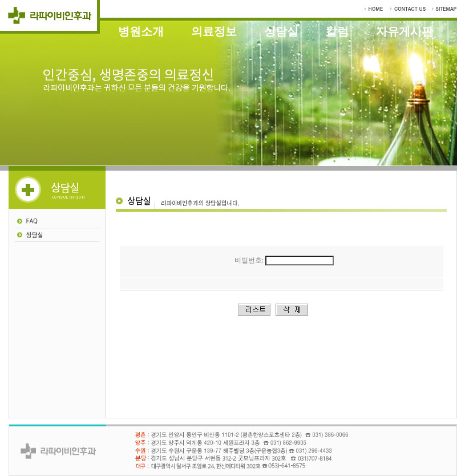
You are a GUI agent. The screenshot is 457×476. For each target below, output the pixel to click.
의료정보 (214, 31)
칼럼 (337, 31)
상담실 (281, 31)
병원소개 (141, 31)
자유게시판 (405, 31)
